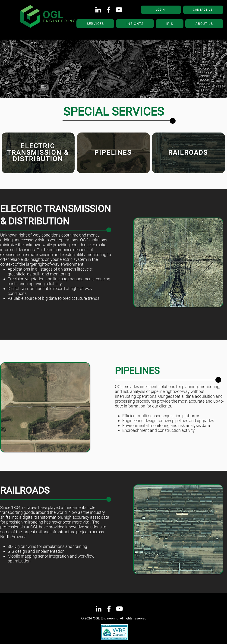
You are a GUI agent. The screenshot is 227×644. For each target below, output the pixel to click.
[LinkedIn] (98, 10)
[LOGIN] (161, 10)
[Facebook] (109, 10)
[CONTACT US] (203, 10)
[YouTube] (119, 10)
